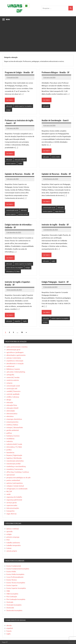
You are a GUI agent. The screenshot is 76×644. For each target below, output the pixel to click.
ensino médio (56, 157)
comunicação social (12, 210)
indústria (9, 441)
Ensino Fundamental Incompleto (18, 569)
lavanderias (10, 452)
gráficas (9, 433)
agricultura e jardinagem (15, 352)
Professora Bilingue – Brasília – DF (56, 72)
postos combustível (13, 480)
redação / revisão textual (15, 486)
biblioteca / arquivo (13, 369)
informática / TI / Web (13, 271)
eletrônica (10, 416)
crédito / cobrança (13, 397)
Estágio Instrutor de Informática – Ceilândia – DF (19, 226)
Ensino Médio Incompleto (15, 574)
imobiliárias (10, 438)
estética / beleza (12, 425)
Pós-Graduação (12, 596)
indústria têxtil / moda (14, 444)
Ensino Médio (11, 571)
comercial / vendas (13, 377)
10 (22, 332)
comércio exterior (13, 380)
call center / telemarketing (16, 372)
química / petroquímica (14, 483)
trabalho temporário (14, 545)
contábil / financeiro (13, 391)
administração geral (13, 349)
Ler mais (9, 100)
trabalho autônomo (13, 542)
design (9, 400)
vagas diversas (60, 211)
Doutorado (10, 608)
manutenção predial (13, 464)
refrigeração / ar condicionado (17, 489)
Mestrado (10, 602)
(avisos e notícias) (13, 529)
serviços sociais (23, 214)
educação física (12, 405)
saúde (9, 494)
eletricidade (11, 411)
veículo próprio (12, 551)
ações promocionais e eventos (17, 347)
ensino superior (11, 163)
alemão (9, 625)
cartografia (10, 374)
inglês (20, 163)
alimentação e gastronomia (16, 355)
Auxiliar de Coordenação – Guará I (55, 120)
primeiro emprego (13, 537)
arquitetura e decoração (15, 361)
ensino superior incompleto (23, 106)
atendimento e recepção (15, 363)
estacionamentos (12, 422)
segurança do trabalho (14, 497)
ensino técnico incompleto (14, 268)
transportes (10, 511)
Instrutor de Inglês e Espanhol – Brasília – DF (18, 283)
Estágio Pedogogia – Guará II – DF (55, 282)
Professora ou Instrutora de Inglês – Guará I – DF (19, 122)
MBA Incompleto (12, 594)
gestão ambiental (13, 430)
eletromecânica (12, 413)
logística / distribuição (14, 458)
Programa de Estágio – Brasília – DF (19, 72)
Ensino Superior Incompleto (16, 588)
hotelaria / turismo (13, 436)
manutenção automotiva (15, 461)
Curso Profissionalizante (15, 577)
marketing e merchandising (16, 466)
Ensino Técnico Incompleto (16, 583)
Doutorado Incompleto (14, 610)
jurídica (9, 450)
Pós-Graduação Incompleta (16, 599)
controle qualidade (13, 394)
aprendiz (9, 531)
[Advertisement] (38, 38)
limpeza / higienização (14, 455)
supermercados (12, 505)
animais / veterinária (14, 358)
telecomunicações (13, 508)
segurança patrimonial (14, 500)
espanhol (17, 321)
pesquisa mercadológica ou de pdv (18, 477)
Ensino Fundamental (14, 566)
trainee (9, 548)
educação (9, 106)
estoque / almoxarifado (15, 427)
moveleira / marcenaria (15, 469)
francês (9, 631)
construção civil (12, 388)
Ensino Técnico (12, 580)
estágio (8, 110)
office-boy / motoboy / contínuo (18, 472)
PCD (8, 540)
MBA (8, 591)
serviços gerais (12, 502)
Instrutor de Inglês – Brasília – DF (55, 225)
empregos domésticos (14, 419)
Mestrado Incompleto (14, 605)
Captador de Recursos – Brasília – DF (19, 174)
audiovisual (10, 366)
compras (9, 383)
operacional (10, 475)
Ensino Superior (12, 585)
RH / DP (9, 491)
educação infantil (20, 160)
